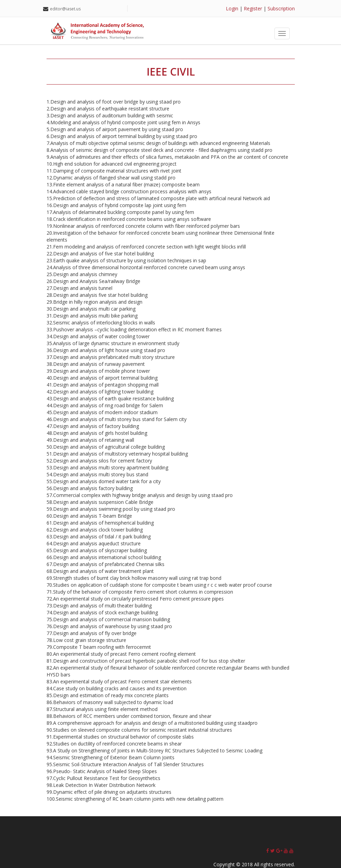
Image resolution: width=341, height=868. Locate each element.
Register (253, 8)
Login (232, 8)
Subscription (281, 8)
